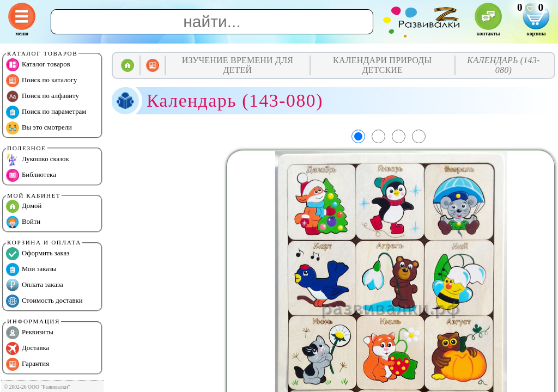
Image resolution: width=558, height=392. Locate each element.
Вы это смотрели (39, 128)
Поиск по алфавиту (43, 96)
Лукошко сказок (38, 160)
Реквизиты (30, 333)
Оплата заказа (35, 285)
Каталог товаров (38, 65)
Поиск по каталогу (41, 81)
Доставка (28, 348)
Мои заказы (31, 269)
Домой (24, 206)
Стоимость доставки (44, 301)
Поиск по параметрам (46, 112)
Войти (23, 222)
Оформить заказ (38, 254)
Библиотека (31, 175)
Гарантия (28, 364)
